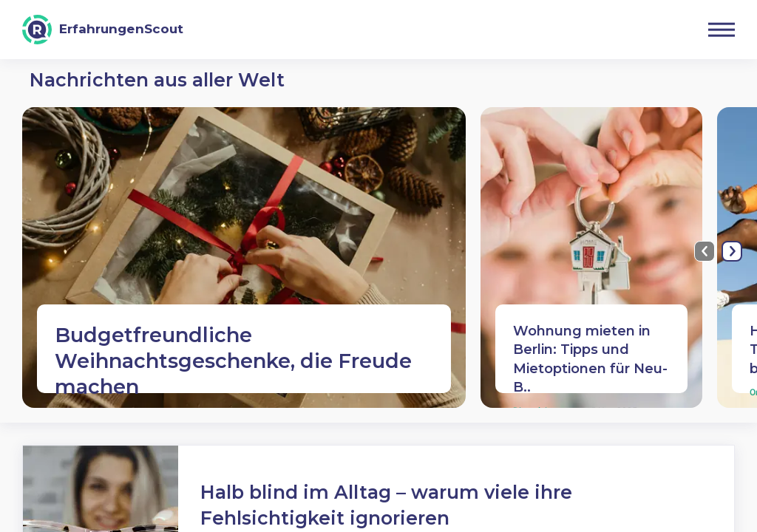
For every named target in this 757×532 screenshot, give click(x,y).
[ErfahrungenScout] (103, 30)
